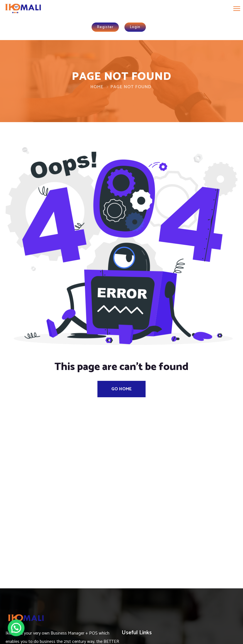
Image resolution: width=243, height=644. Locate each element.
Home (97, 87)
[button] (16, 628)
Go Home (121, 389)
